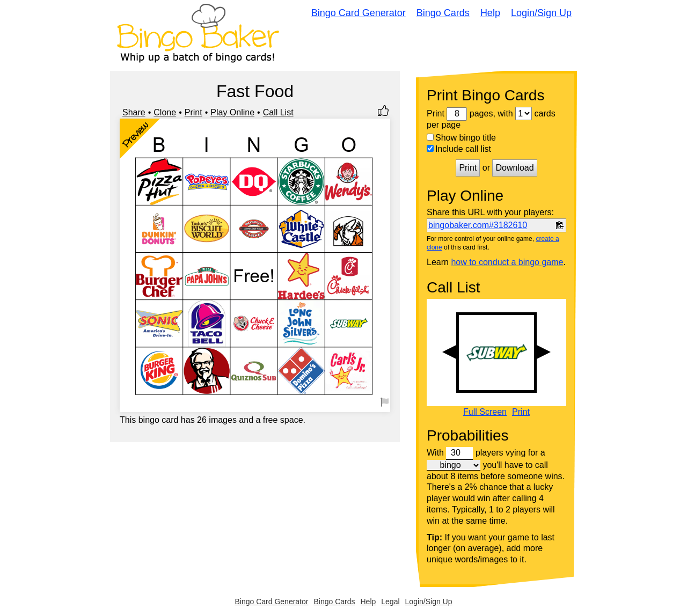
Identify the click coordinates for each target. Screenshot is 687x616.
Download (514, 168)
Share (134, 112)
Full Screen (485, 412)
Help (490, 13)
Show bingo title (461, 138)
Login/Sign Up (541, 13)
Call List (278, 112)
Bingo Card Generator (359, 13)
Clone (165, 112)
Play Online (232, 112)
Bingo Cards (443, 13)
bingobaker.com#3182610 (478, 225)
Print (193, 112)
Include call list (459, 149)
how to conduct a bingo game (507, 262)
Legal (390, 602)
